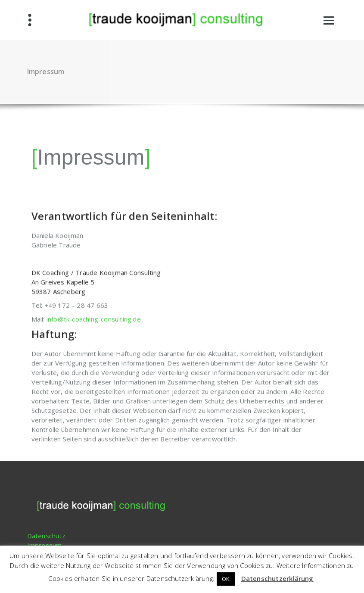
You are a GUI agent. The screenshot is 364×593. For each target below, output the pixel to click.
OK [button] (226, 579)
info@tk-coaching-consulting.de (94, 346)
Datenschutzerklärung (277, 578)
